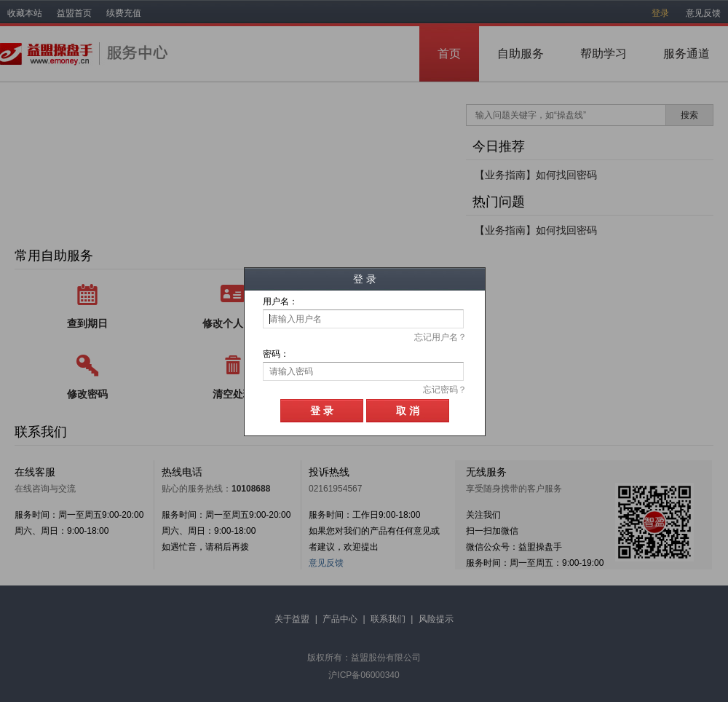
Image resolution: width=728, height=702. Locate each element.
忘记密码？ (445, 390)
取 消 (408, 411)
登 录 (322, 411)
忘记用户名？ (440, 337)
